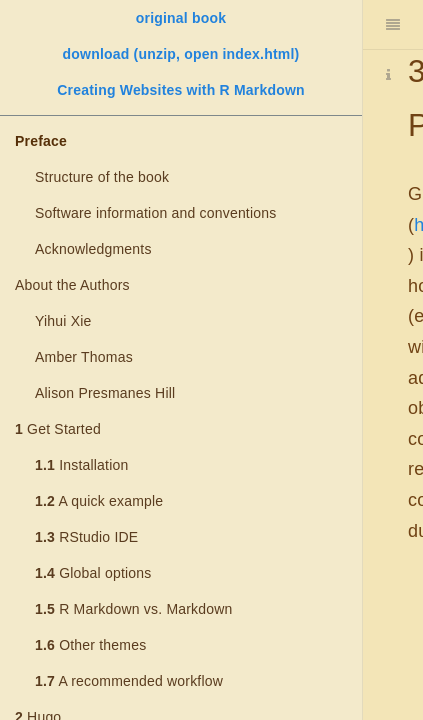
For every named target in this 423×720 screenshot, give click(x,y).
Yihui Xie (63, 321)
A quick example (99, 501)
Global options (93, 573)
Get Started (58, 429)
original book (181, 18)
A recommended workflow (129, 681)
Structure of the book (102, 177)
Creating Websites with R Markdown (181, 90)
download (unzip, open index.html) (181, 54)
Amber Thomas (84, 357)
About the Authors (72, 285)
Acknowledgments (93, 249)
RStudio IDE (86, 537)
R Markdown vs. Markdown (134, 609)
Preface (41, 141)
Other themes (90, 645)
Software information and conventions (155, 213)
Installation (81, 465)
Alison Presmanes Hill (105, 393)
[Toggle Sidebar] (393, 25)
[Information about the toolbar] (388, 75)
